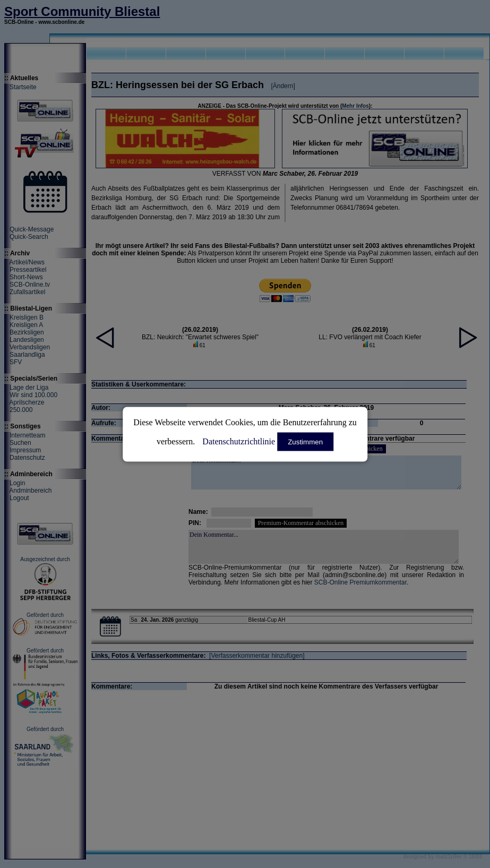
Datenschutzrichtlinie (239, 441)
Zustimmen (305, 441)
